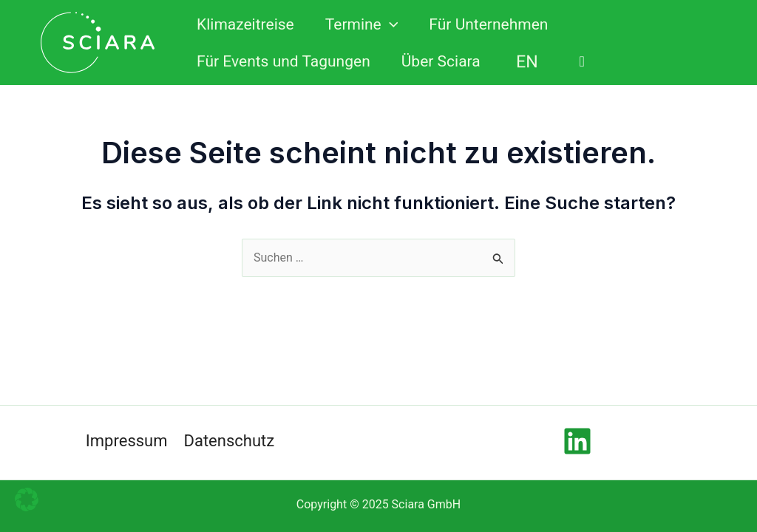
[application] (390, 24)
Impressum (127, 441)
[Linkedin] (577, 441)
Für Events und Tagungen (284, 61)
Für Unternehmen (488, 24)
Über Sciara (441, 61)
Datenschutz (230, 441)
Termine (362, 24)
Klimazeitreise (245, 24)
